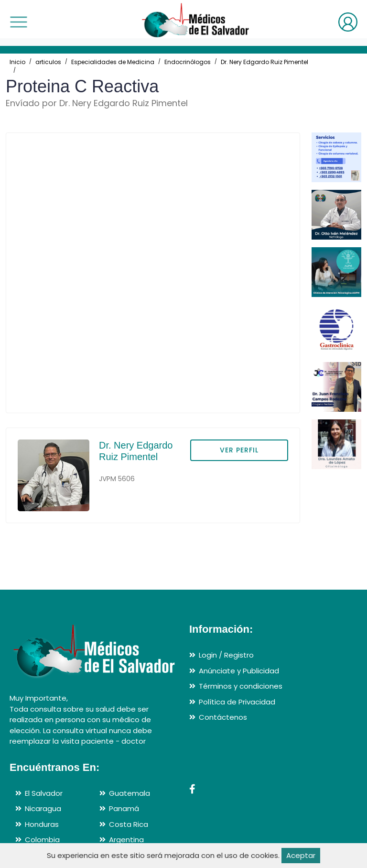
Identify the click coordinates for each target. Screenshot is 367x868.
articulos (48, 62)
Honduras (42, 824)
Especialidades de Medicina (113, 62)
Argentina (126, 840)
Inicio (17, 62)
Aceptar (301, 855)
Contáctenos (223, 717)
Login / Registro (226, 655)
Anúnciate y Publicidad (239, 671)
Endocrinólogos (188, 62)
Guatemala (130, 793)
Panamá (124, 808)
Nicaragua (43, 808)
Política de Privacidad (237, 702)
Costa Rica (129, 824)
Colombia (42, 840)
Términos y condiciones (241, 686)
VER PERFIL (239, 450)
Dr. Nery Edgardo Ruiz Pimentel (264, 62)
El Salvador (44, 793)
